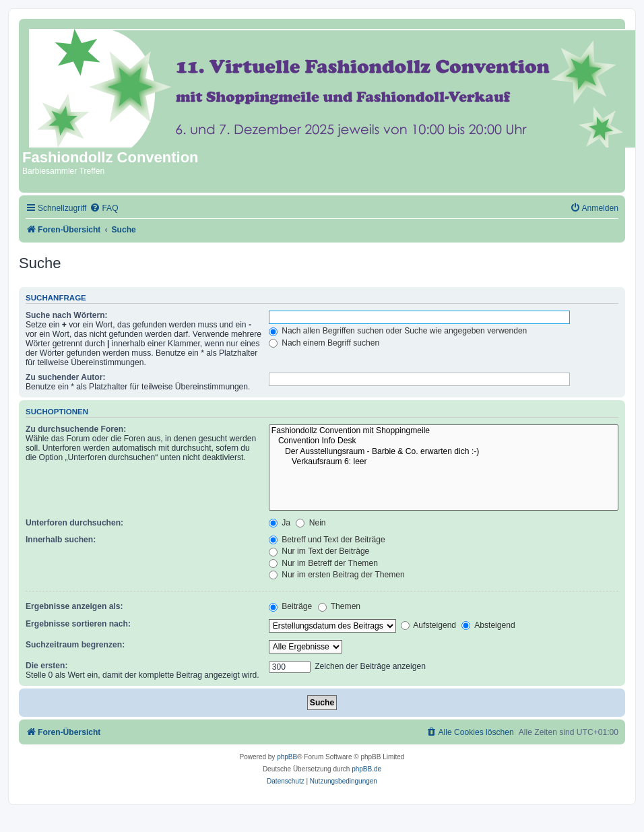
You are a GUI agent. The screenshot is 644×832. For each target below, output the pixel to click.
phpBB (287, 757)
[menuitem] (104, 209)
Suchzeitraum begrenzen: (75, 645)
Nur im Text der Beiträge (319, 551)
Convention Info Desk (444, 441)
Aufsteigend (429, 625)
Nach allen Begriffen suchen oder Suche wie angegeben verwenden (398, 331)
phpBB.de (366, 769)
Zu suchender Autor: (65, 377)
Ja (280, 523)
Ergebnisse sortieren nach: (78, 624)
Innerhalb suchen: (61, 540)
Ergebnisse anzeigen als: (74, 606)
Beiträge (290, 606)
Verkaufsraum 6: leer (444, 462)
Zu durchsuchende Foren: (76, 429)
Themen (340, 606)
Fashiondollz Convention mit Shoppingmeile (444, 431)
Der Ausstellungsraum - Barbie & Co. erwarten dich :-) (444, 452)
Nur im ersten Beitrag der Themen (337, 575)
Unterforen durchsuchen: (74, 523)
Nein (311, 523)
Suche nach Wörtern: (67, 315)
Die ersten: (47, 666)
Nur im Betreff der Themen (323, 563)
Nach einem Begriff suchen (324, 343)
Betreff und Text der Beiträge (327, 540)
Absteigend (488, 625)
